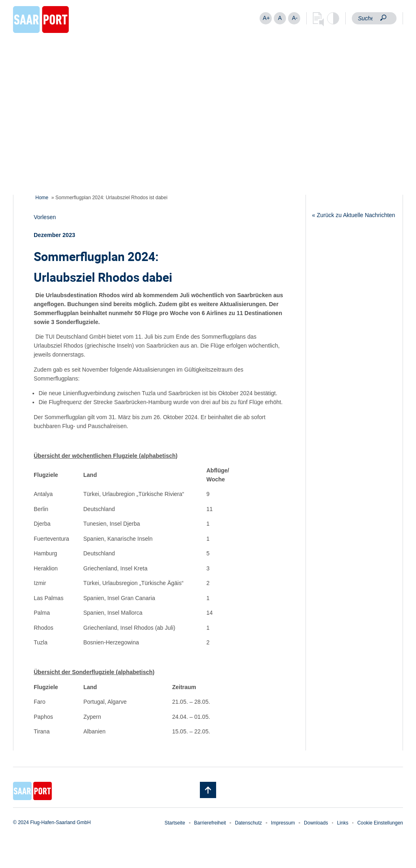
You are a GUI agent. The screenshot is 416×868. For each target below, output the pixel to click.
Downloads (316, 823)
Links (342, 823)
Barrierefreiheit (210, 823)
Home (42, 198)
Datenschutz (248, 823)
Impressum (283, 823)
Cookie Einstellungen (380, 823)
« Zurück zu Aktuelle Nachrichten (354, 215)
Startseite (175, 823)
